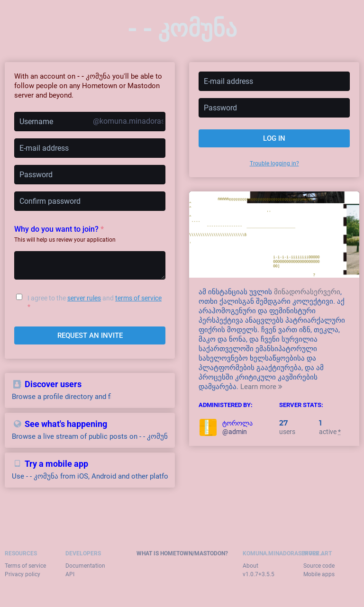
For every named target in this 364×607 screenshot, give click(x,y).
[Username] (90, 122)
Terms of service (25, 566)
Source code (319, 566)
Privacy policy (23, 574)
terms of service (138, 298)
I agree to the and (95, 302)
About (250, 566)
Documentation (85, 566)
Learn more (261, 387)
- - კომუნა (182, 28)
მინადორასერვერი (307, 292)
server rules (84, 298)
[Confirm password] (90, 201)
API (70, 574)
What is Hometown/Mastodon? (182, 553)
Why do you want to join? (59, 229)
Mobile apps (319, 574)
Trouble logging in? (274, 163)
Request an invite (90, 335)
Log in (274, 138)
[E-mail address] (90, 148)
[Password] (90, 175)
